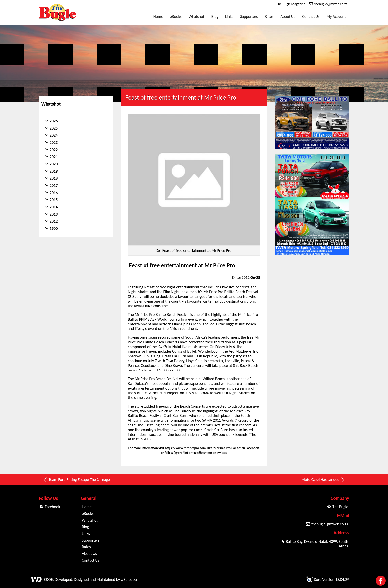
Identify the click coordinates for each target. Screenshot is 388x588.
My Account (336, 16)
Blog (215, 16)
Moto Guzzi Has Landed (323, 480)
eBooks (176, 16)
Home (158, 16)
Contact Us (311, 16)
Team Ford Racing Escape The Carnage (76, 480)
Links (229, 16)
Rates (269, 16)
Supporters (249, 16)
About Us (288, 16)
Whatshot (196, 16)
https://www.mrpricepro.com (185, 448)
